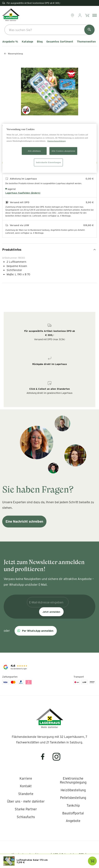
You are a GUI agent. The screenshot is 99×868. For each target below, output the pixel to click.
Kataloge (27, 42)
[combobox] (49, 30)
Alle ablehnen (34, 151)
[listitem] (26, 779)
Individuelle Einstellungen (48, 162)
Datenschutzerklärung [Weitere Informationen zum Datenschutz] (57, 141)
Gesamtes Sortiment (60, 42)
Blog (40, 42)
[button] (36, 631)
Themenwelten (86, 42)
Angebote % (10, 42)
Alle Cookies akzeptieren (63, 151)
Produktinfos (49, 250)
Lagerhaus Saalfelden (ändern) (23, 193)
